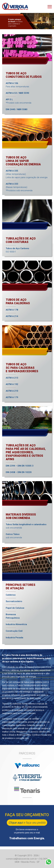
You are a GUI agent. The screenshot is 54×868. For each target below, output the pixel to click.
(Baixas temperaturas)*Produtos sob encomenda (19, 187)
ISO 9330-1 (17, 250)
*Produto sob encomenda (19, 101)
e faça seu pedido (27, 823)
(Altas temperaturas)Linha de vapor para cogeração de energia (27, 174)
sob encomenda (26, 526)
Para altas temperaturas (17, 85)
